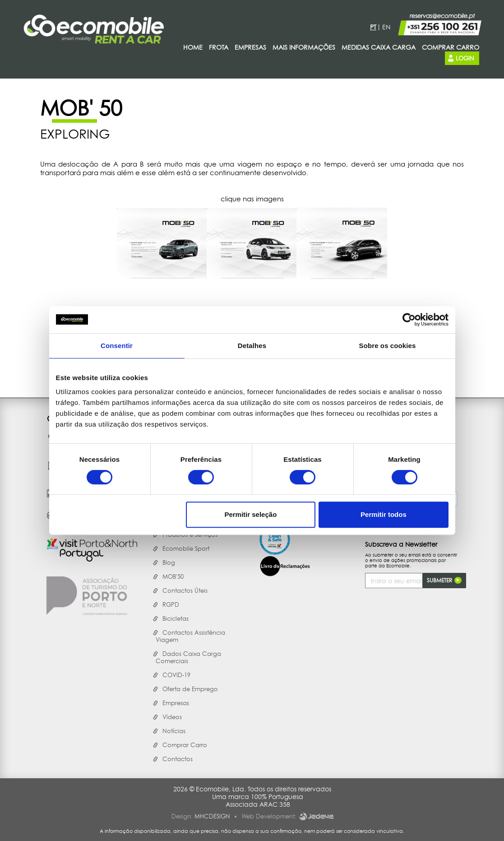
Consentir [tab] (117, 346)
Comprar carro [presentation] (451, 47)
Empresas (176, 703)
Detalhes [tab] (252, 346)
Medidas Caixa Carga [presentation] (379, 47)
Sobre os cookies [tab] (388, 346)
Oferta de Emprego (190, 689)
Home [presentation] (193, 47)
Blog (169, 562)
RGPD (171, 604)
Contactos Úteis (185, 590)
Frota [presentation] (219, 47)
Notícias (174, 731)
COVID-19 (176, 675)
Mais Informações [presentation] (304, 47)
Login (460, 58)
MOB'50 (173, 576)
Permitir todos (384, 514)
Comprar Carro (185, 745)
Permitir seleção (250, 514)
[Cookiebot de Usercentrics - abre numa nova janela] (409, 320)
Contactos (178, 759)
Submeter (444, 581)
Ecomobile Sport (186, 548)
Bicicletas (176, 618)
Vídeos (172, 717)
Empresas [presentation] (250, 47)
